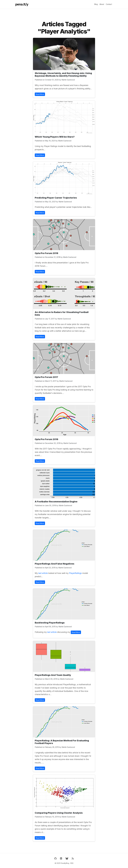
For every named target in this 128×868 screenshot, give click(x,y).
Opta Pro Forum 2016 (46, 439)
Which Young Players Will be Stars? (55, 137)
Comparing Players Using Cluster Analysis (59, 813)
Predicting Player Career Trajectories (56, 198)
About (102, 4)
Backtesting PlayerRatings (50, 623)
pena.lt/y (22, 4)
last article (43, 573)
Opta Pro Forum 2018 (46, 253)
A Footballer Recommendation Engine (56, 502)
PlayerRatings (75, 573)
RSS (72, 863)
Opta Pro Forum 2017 (46, 377)
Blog (96, 4)
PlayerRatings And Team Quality (53, 675)
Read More (40, 94)
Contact (109, 4)
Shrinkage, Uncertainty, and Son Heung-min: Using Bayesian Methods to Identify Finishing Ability (63, 75)
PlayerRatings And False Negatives (55, 564)
